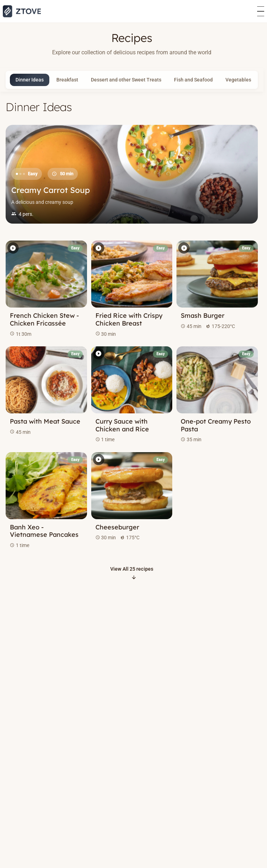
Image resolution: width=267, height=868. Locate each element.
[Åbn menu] (261, 11)
